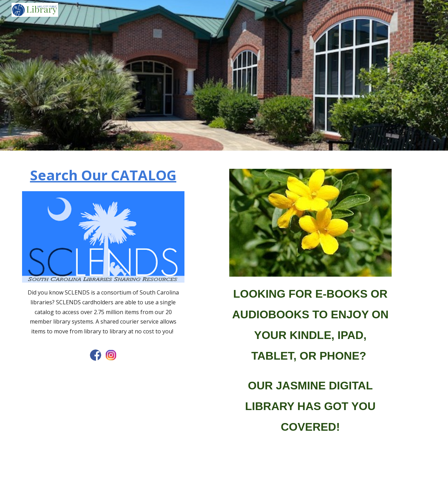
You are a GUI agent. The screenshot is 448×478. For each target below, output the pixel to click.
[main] (103, 175)
